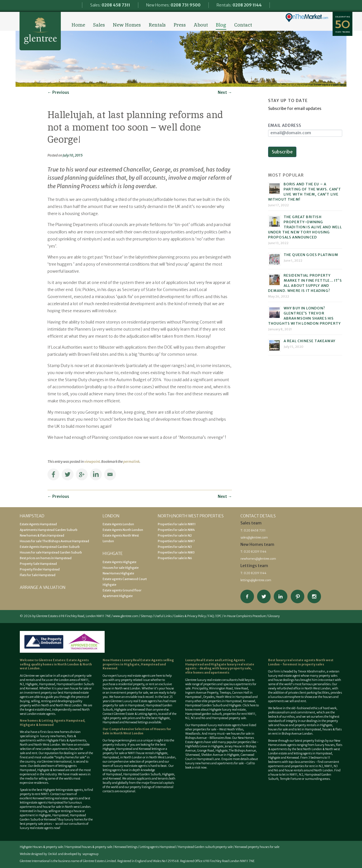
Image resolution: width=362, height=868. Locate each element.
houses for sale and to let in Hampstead (295, 729)
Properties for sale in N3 (175, 547)
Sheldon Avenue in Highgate (220, 755)
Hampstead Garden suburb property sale (205, 847)
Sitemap (146, 616)
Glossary (274, 616)
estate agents (142, 676)
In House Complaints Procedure (245, 616)
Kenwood (50, 820)
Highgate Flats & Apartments (66, 740)
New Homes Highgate (118, 573)
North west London (78, 807)
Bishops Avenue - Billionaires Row (208, 738)
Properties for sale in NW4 (176, 530)
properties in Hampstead (225, 701)
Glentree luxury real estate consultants (212, 680)
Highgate (32, 684)
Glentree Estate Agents (40, 31)
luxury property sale (235, 668)
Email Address (285, 125)
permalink (131, 462)
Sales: (110, 5)
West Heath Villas (231, 729)
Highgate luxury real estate (228, 710)
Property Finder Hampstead (40, 569)
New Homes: (173, 5)
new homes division (67, 732)
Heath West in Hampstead (234, 697)
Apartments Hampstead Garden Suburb (49, 530)
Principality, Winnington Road (212, 688)
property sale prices (123, 718)
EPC (219, 616)
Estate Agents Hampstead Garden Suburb (50, 547)
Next (225, 92)
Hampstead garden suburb (203, 714)
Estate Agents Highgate (119, 562)
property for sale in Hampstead (123, 705)
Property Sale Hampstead (38, 564)
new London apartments (52, 749)
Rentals (157, 25)
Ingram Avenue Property (202, 693)
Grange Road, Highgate (212, 751)
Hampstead (47, 684)
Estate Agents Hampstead (38, 524)
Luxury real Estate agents (140, 701)
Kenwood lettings (126, 847)
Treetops (225, 693)
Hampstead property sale (229, 718)
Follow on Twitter (264, 596)
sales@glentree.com (254, 538)
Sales (99, 25)
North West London (162, 757)
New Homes (127, 25)
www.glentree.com (126, 616)
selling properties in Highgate (138, 662)
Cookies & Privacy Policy (190, 616)
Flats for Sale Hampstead (38, 575)
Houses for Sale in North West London (137, 731)
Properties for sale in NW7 (176, 541)
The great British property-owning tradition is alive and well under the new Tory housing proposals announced (305, 227)
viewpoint (92, 462)
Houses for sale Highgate (121, 568)
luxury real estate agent (284, 676)
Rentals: (239, 5)
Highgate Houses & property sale (41, 847)
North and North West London (62, 705)
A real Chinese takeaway (310, 341)
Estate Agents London (118, 524)
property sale (83, 676)
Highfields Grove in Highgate (204, 746)
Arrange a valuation (43, 587)
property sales (313, 664)
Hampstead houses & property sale (89, 847)
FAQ (211, 616)
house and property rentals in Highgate (306, 725)
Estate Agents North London (123, 530)
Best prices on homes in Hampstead (46, 558)
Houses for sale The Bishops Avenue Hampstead (54, 541)
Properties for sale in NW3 (176, 553)
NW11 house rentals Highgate (148, 753)
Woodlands (193, 734)
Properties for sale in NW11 (177, 524)
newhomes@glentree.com (258, 559)
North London (68, 664)
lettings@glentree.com (256, 580)
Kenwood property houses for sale (257, 847)
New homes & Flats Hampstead (42, 536)
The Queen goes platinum (311, 255)
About (201, 25)
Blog (221, 25)
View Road (241, 688)
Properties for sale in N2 (175, 536)
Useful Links (163, 616)
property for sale (137, 693)
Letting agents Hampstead (158, 847)
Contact (243, 25)
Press (180, 25)
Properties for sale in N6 (175, 558)
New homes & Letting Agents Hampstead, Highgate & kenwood (52, 723)
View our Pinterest (298, 596)
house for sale (79, 688)
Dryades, (210, 697)
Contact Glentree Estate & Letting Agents (130, 714)
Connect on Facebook (247, 596)
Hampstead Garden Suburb (75, 684)
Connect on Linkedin (281, 596)
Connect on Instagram (314, 596)
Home (78, 25)
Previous (58, 92)
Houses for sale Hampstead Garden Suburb (51, 553)
